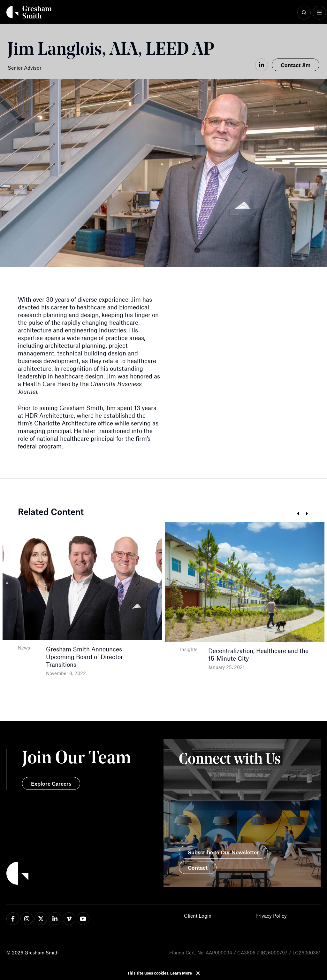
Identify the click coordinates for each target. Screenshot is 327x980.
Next (307, 514)
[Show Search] (304, 13)
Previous (298, 514)
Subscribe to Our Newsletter (223, 852)
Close (198, 973)
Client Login (198, 916)
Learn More (181, 973)
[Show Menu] (319, 13)
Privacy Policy (271, 916)
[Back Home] (29, 12)
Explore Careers (51, 783)
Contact (198, 867)
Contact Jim (296, 65)
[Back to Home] (85, 874)
